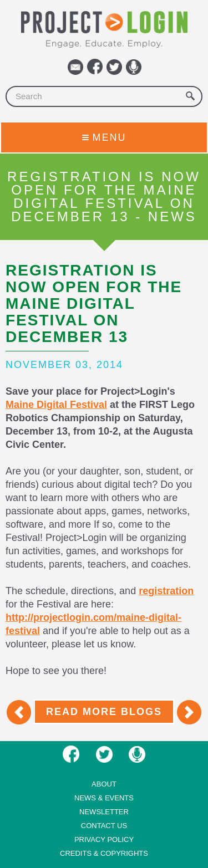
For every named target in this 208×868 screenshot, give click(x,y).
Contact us (104, 826)
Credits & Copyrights (104, 853)
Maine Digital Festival (56, 405)
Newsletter (104, 812)
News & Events (104, 798)
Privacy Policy (104, 839)
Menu (104, 137)
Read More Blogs (104, 712)
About (104, 784)
